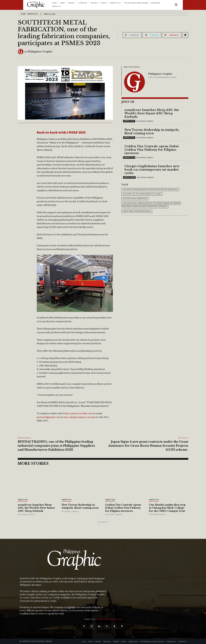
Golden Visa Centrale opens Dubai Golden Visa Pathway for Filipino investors (151, 150)
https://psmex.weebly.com (78, 413)
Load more (103, 522)
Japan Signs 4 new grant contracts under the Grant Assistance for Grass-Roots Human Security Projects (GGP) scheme (148, 446)
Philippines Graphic (40, 52)
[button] (176, 5)
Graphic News (129, 177)
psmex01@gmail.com (49, 417)
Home (23, 14)
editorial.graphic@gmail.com (109, 619)
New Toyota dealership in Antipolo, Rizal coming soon (152, 131)
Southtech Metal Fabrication (135, 198)
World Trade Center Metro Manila (137, 211)
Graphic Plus (33, 14)
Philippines (128, 194)
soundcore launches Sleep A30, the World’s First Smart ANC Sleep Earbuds (152, 113)
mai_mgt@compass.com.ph (79, 417)
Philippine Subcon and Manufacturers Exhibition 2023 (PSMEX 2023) (150, 189)
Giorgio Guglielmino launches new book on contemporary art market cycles (152, 169)
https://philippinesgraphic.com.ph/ (163, 77)
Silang (158, 194)
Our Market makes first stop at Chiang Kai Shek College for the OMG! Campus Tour (168, 508)
